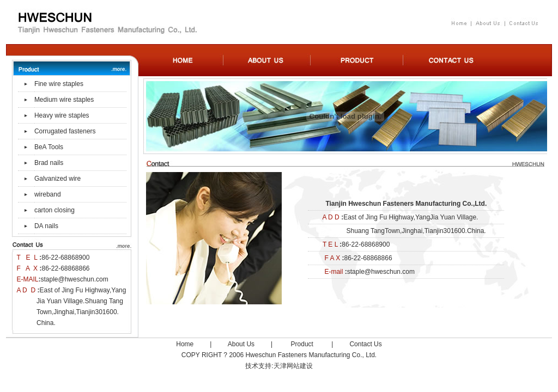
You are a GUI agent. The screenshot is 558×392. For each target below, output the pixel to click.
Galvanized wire (57, 179)
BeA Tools (49, 147)
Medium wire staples (64, 100)
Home (185, 344)
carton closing (54, 210)
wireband (48, 194)
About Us (241, 344)
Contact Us (365, 344)
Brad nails (49, 163)
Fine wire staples (59, 84)
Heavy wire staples (62, 115)
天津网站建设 (293, 366)
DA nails (46, 226)
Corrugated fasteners (65, 131)
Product (302, 344)
